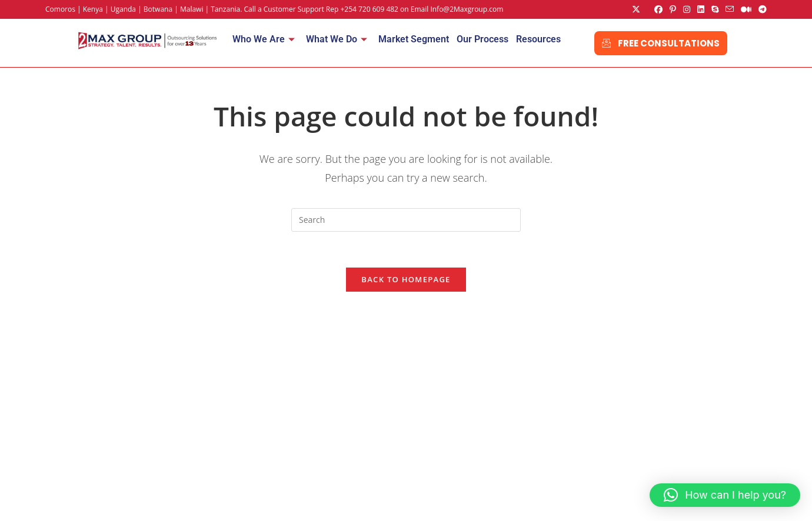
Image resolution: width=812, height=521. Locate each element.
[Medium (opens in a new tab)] (746, 9)
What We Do (337, 39)
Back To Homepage (406, 279)
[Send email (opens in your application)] (730, 9)
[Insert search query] (406, 220)
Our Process (482, 39)
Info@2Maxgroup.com (467, 9)
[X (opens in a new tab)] (636, 9)
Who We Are (264, 39)
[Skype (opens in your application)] (715, 9)
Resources (538, 39)
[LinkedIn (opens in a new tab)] (701, 9)
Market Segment (414, 39)
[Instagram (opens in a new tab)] (687, 9)
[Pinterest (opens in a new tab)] (673, 9)
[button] (725, 495)
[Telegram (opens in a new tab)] (761, 9)
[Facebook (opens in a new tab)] (658, 9)
